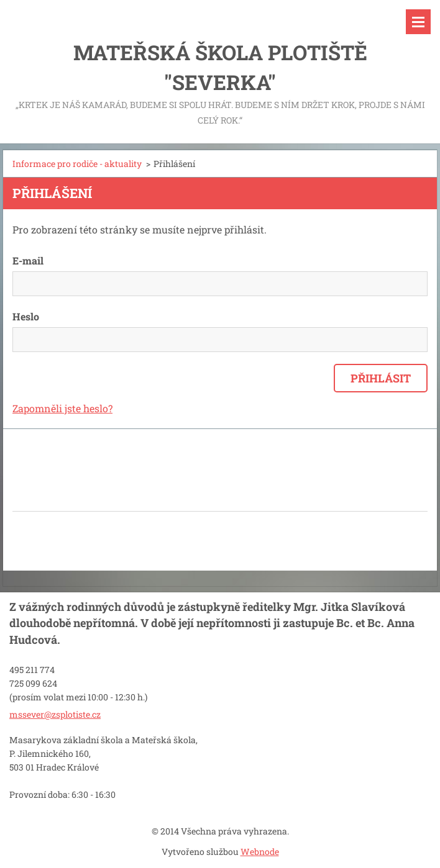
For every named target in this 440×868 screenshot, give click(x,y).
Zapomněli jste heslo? (62, 408)
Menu (418, 22)
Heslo (26, 316)
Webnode (260, 852)
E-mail (28, 260)
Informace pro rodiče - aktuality (77, 164)
